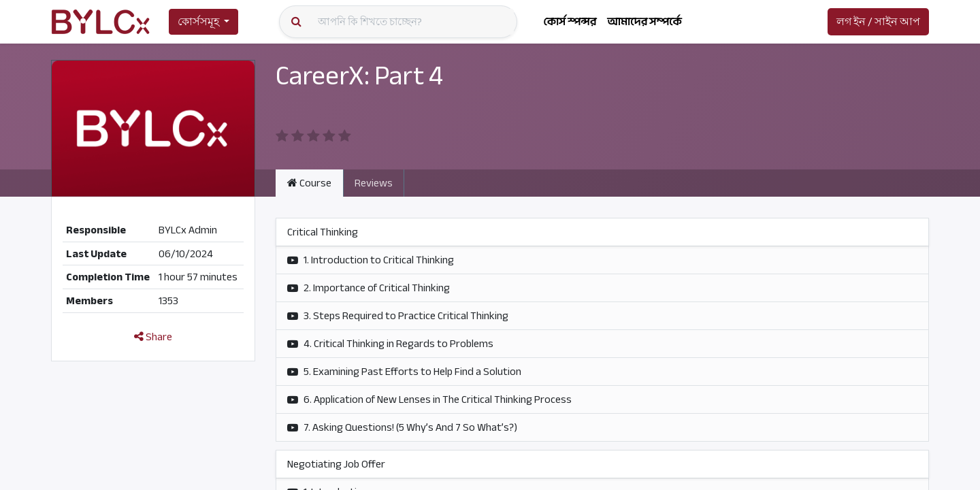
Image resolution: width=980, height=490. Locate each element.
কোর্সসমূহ (198, 22)
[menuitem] (570, 22)
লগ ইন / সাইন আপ (878, 22)
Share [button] (153, 337)
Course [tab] (309, 183)
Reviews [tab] (374, 183)
